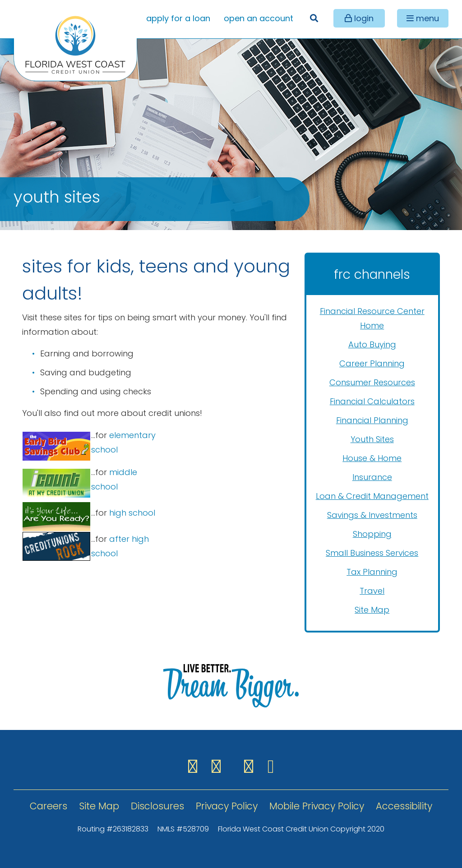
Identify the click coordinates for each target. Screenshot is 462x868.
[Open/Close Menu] (423, 18)
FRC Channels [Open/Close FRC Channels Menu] (372, 275)
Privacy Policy (227, 806)
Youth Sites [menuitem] (372, 439)
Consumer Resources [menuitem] (372, 382)
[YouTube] (271, 766)
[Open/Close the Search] (314, 18)
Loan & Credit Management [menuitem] (372, 496)
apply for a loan (178, 18)
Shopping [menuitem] (372, 534)
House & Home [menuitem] (372, 458)
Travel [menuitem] (372, 591)
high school (132, 513)
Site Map (99, 806)
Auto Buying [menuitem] (372, 344)
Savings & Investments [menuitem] (372, 515)
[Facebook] (195, 766)
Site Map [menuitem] (372, 610)
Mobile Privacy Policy (317, 806)
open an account (259, 18)
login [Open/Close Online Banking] (363, 18)
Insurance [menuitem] (372, 477)
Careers (49, 806)
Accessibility (404, 806)
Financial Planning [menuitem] (372, 420)
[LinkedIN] (251, 766)
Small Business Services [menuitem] (372, 553)
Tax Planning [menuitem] (372, 572)
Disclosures (157, 806)
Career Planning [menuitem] (372, 363)
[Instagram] (219, 766)
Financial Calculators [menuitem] (372, 401)
